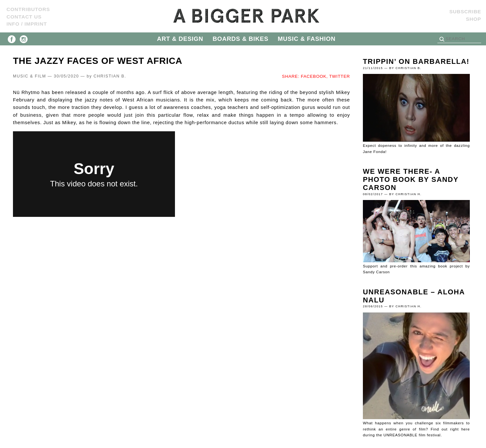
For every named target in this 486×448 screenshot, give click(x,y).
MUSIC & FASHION (307, 39)
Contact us (24, 17)
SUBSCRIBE (465, 12)
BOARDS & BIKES (240, 39)
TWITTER (340, 76)
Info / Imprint (27, 24)
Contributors (28, 9)
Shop (474, 19)
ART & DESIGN (180, 39)
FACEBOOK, (314, 76)
